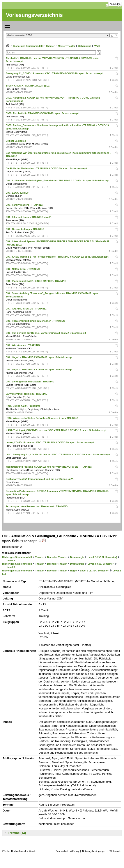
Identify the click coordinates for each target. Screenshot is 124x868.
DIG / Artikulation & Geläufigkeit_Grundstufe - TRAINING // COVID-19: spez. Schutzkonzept (58, 180)
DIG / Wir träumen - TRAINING (23, 345)
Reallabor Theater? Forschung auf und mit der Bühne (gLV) (40, 479)
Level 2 (11, 560)
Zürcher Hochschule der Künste (19, 851)
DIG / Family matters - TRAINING (25, 205)
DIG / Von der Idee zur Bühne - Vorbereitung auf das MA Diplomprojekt (46, 333)
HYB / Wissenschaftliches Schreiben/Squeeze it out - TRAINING (42, 418)
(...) (4, 574)
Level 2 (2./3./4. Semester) (102, 557)
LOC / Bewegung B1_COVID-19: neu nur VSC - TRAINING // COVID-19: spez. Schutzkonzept (58, 454)
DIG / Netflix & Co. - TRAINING (23, 269)
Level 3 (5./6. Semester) (101, 564)
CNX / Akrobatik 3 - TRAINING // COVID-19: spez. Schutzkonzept (43, 113)
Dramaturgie (77, 557)
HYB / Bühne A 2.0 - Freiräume (23, 406)
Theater (50, 46)
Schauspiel (85, 46)
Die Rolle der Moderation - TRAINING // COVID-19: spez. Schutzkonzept (47, 168)
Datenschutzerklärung (67, 851)
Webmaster (116, 851)
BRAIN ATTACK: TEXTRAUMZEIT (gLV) (28, 86)
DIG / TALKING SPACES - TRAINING (27, 309)
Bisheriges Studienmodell (28, 46)
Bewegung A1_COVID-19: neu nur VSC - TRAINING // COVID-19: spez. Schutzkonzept (55, 73)
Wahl (97, 46)
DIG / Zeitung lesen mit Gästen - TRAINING (30, 382)
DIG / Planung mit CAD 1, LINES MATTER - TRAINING (36, 281)
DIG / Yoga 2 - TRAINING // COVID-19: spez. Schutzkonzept (39, 369)
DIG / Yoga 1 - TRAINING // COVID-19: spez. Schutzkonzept (39, 357)
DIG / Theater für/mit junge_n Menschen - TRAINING (36, 321)
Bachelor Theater (57, 557)
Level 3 (11, 567)
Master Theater (66, 46)
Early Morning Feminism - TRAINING (27, 394)
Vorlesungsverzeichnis (34, 15)
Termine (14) (17, 833)
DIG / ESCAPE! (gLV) (18, 193)
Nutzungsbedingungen (94, 851)
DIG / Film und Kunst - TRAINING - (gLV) (29, 217)
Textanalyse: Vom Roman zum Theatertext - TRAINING (37, 506)
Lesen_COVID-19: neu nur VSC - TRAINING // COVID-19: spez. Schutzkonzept (50, 442)
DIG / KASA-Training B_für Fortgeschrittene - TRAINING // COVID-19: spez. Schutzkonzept (57, 257)
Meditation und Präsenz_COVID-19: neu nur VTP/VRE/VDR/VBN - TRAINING (49, 467)
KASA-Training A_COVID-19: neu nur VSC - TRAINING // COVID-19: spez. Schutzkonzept (56, 430)
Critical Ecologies (16, 141)
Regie (73, 571)
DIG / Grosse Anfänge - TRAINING (25, 229)
